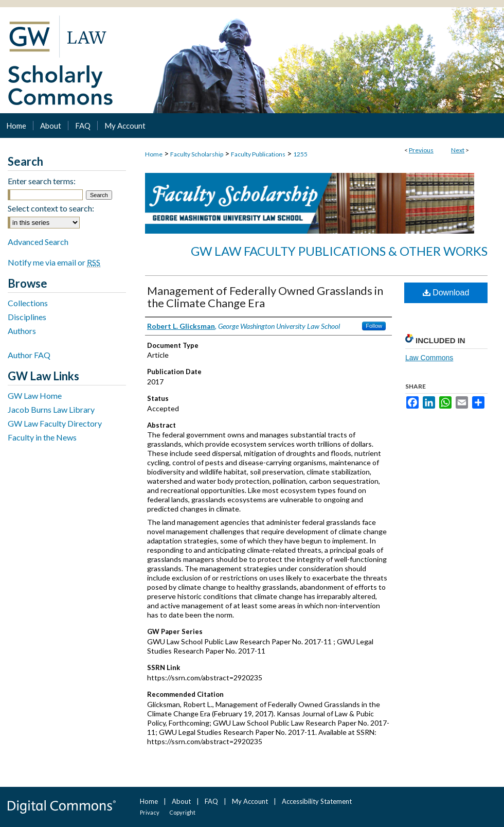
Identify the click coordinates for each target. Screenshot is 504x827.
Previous (421, 150)
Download (446, 293)
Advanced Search (38, 242)
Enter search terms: (42, 181)
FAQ (211, 801)
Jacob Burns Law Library (51, 409)
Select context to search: (51, 208)
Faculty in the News (42, 437)
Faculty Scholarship (197, 154)
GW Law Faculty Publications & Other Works (339, 251)
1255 (300, 154)
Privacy (150, 812)
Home (154, 154)
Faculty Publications (258, 154)
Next (458, 150)
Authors (22, 331)
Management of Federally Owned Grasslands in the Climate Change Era (265, 297)
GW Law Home (35, 395)
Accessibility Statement (317, 801)
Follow (374, 326)
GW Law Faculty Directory (55, 423)
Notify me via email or (54, 262)
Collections (28, 303)
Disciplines (27, 317)
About (181, 801)
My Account (250, 801)
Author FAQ (29, 355)
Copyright (182, 812)
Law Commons (429, 358)
